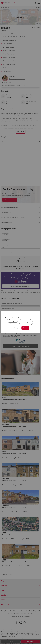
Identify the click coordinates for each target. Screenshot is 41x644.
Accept (25, 328)
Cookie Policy (13, 322)
